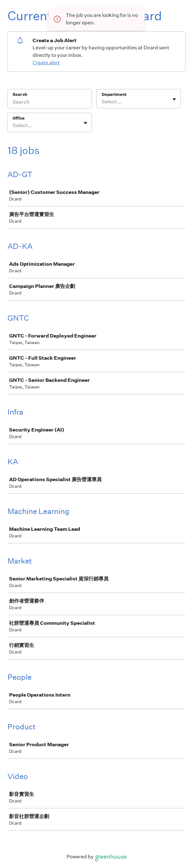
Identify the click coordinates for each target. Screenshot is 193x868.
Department (114, 94)
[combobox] (102, 102)
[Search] (50, 103)
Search (20, 94)
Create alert (46, 63)
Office (19, 118)
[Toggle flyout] (174, 99)
